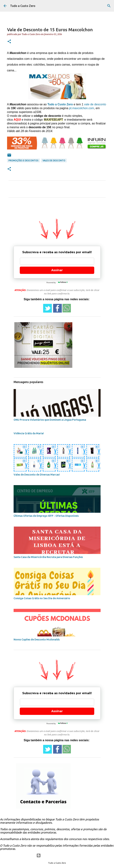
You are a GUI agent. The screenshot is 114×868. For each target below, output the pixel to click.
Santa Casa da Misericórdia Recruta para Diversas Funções (48, 557)
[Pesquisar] (109, 6)
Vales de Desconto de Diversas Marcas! (37, 475)
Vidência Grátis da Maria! (29, 433)
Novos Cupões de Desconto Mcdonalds (37, 640)
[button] (9, 42)
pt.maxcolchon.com (82, 108)
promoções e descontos (23, 160)
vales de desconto (54, 160)
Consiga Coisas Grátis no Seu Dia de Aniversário (42, 598)
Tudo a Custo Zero (23, 6)
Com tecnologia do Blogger (57, 855)
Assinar (57, 270)
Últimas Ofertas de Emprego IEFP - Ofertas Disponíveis (46, 516)
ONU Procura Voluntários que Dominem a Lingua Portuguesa (50, 420)
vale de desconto (95, 104)
